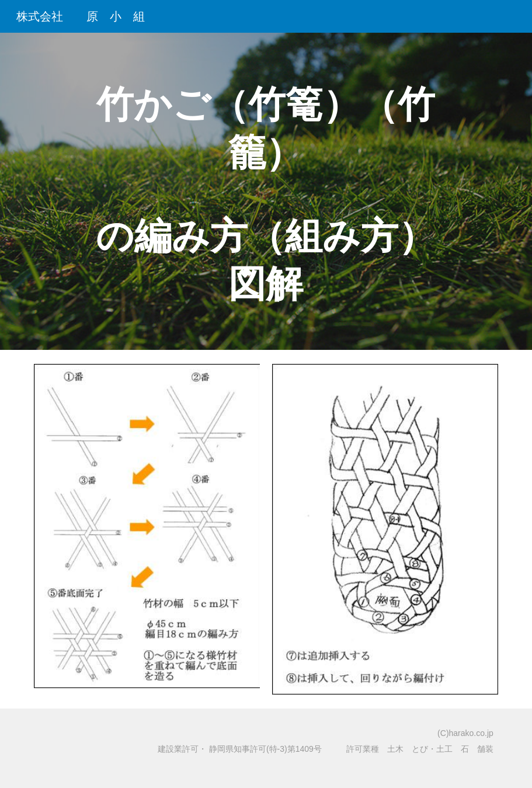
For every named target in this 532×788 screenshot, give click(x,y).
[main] (266, 191)
